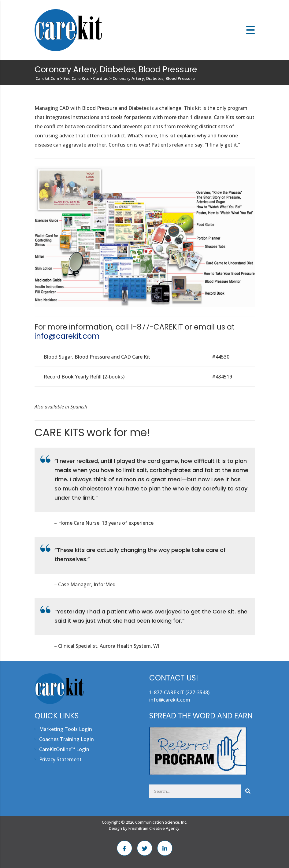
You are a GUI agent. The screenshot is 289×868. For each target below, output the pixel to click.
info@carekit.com (67, 336)
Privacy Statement (60, 759)
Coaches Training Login (67, 739)
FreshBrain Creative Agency (154, 828)
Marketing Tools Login (66, 729)
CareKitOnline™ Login (64, 749)
